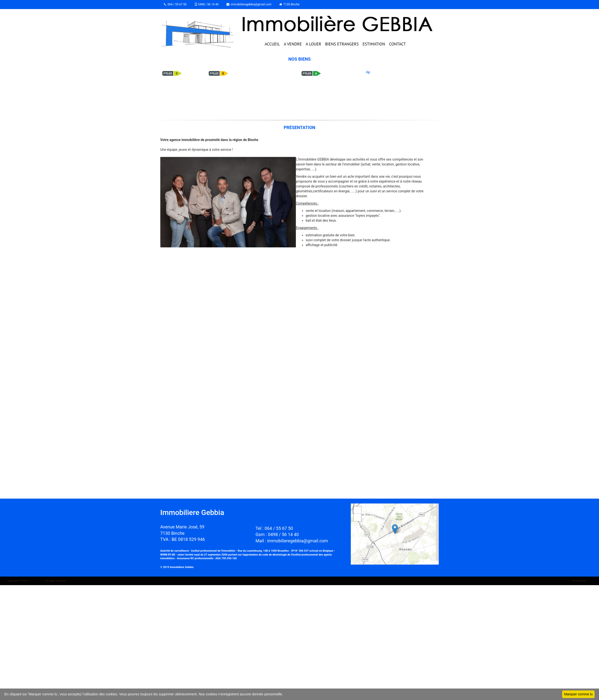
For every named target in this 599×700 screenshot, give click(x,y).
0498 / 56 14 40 (207, 4)
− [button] (358, 517)
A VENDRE (293, 44)
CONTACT (397, 44)
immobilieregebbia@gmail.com (249, 4)
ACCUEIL (272, 44)
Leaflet (433, 563)
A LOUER (314, 44)
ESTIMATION (374, 44)
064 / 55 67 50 (175, 4)
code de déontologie (275, 555)
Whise (591, 581)
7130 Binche (289, 4)
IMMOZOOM (36, 581)
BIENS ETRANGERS (342, 44)
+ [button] (358, 510)
